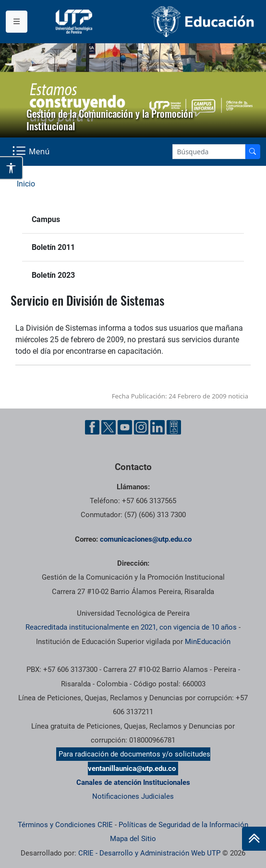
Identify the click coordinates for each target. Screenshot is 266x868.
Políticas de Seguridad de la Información (183, 825)
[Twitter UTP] (109, 427)
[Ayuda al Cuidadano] (174, 427)
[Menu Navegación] (32, 152)
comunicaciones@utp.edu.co (146, 539)
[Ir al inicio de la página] (254, 839)
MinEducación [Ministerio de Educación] (208, 642)
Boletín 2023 (53, 275)
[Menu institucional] (17, 22)
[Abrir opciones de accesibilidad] (12, 168)
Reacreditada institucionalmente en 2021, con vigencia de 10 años (131, 627)
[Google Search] (209, 152)
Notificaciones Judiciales (133, 796)
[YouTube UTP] (125, 427)
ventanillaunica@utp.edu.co (132, 769)
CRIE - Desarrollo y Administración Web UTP (149, 853)
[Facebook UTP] (92, 427)
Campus (46, 219)
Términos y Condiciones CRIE (65, 825)
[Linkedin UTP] (157, 427)
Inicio (26, 184)
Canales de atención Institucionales (133, 782)
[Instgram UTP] (141, 427)
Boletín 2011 (53, 247)
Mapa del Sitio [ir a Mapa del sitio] (133, 839)
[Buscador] (253, 152)
